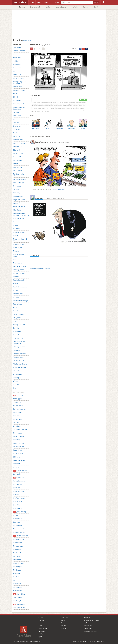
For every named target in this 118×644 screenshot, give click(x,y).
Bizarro (16, 94)
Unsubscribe (100, 641)
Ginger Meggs (18, 196)
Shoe (15, 321)
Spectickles (17, 331)
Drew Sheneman (19, 460)
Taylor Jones (17, 597)
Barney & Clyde (18, 78)
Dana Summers (18, 436)
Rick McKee (17, 584)
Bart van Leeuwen (19, 409)
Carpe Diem (17, 116)
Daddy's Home (18, 140)
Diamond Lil (17, 147)
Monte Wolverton (19, 553)
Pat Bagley (17, 556)
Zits (15, 388)
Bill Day (16, 416)
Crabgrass (17, 123)
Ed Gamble (17, 464)
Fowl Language (18, 183)
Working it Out (18, 378)
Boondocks (17, 100)
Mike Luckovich (19, 546)
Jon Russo (17, 515)
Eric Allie (16, 467)
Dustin (16, 164)
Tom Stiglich (19, 604)
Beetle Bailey (18, 87)
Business (22, 7)
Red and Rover (18, 294)
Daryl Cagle (17, 440)
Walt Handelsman (19, 608)
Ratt (15, 580)
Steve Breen (17, 591)
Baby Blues (17, 75)
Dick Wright (17, 457)
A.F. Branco (19, 395)
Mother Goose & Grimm (19, 255)
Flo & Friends (18, 171)
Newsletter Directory (90, 631)
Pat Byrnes (17, 560)
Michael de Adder (19, 539)
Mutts (15, 259)
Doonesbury (17, 160)
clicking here (46, 111)
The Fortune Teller (20, 354)
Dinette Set (17, 150)
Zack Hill (16, 385)
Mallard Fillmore (19, 232)
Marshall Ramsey (19, 532)
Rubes (15, 307)
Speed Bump (18, 335)
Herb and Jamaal (19, 207)
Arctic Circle (17, 64)
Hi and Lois (17, 210)
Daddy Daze (17, 136)
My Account (87, 623)
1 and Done (17, 47)
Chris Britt (17, 426)
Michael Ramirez (21, 536)
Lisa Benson (17, 525)
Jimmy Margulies (19, 491)
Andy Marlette (18, 406)
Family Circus (18, 167)
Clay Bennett (18, 433)
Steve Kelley (19, 594)
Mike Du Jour (18, 248)
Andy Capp (17, 58)
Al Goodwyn (17, 402)
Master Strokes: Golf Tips (20, 240)
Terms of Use (92, 641)
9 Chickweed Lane (19, 51)
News (63, 620)
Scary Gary (17, 318)
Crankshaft (17, 126)
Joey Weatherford (19, 498)
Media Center (88, 628)
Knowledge (74, 7)
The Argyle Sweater (20, 347)
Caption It (17, 112)
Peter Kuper (17, 567)
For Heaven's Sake (19, 179)
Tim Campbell (18, 601)
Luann (15, 225)
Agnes (15, 54)
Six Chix (16, 328)
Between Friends (19, 90)
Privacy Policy (83, 641)
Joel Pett (16, 495)
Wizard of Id (17, 374)
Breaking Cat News (20, 104)
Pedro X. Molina (19, 563)
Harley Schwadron (19, 481)
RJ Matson (17, 573)
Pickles (16, 283)
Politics (86, 7)
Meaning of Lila (19, 244)
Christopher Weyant (20, 430)
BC (14, 71)
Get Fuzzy (17, 193)
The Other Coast (19, 361)
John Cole (16, 505)
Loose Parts (17, 222)
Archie (15, 61)
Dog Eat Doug (18, 153)
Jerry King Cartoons (20, 218)
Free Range (17, 186)
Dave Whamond (19, 447)
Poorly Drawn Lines (20, 287)
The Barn (16, 350)
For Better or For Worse (19, 175)
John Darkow (18, 508)
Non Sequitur (18, 263)
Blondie (16, 97)
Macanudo (17, 229)
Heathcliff (17, 203)
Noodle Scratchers (19, 266)
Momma (16, 251)
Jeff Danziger (18, 484)
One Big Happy (18, 270)
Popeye (16, 290)
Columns (64, 626)
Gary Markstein (20, 471)
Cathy (15, 119)
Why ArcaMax (88, 626)
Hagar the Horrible (20, 200)
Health (47, 7)
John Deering (19, 512)
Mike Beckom (18, 543)
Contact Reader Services (91, 620)
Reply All (16, 297)
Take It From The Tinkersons (19, 343)
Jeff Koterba (17, 488)
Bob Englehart (18, 419)
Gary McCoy (17, 474)
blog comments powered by (40, 269)
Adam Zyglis (17, 399)
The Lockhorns (18, 357)
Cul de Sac (17, 129)
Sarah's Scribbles (19, 314)
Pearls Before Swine (20, 280)
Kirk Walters (18, 519)
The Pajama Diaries (20, 364)
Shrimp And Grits (19, 325)
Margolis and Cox (19, 529)
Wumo (15, 381)
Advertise (75, 641)
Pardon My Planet (19, 273)
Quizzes (64, 628)
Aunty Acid (17, 68)
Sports (96, 7)
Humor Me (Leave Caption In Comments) (21, 214)
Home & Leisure (60, 7)
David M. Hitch (18, 454)
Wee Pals (16, 371)
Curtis (15, 133)
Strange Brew (18, 338)
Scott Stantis (18, 587)
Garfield (16, 189)
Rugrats (16, 311)
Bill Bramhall (18, 412)
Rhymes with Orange (20, 301)
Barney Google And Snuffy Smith (20, 83)
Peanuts (16, 277)
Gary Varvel (19, 478)
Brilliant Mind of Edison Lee (19, 108)
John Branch (17, 501)
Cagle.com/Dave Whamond (58, 189)
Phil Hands (17, 570)
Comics (63, 623)
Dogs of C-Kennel (19, 157)
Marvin (16, 236)
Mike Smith (17, 549)
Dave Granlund (18, 443)
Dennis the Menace (20, 143)
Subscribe (83, 100)
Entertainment (35, 7)
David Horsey (18, 450)
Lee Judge (17, 522)
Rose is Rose (17, 304)
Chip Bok (16, 423)
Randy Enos (17, 577)
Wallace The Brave (20, 367)
